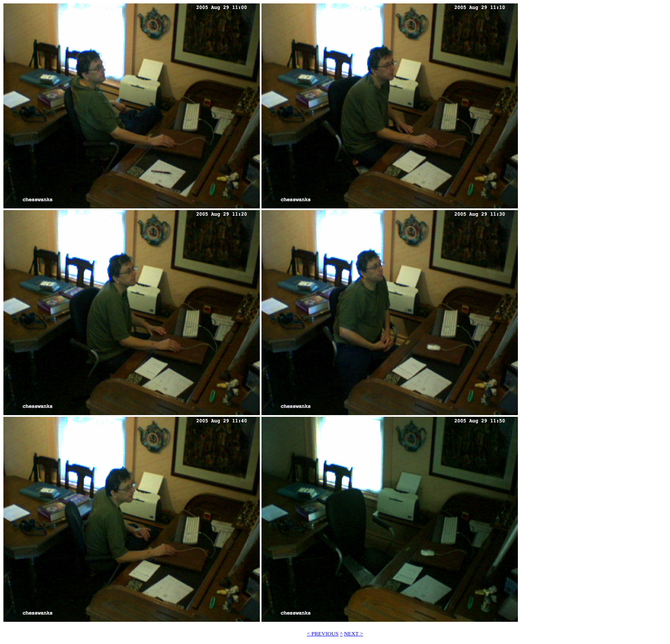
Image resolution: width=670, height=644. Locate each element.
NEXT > (354, 634)
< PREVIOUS (323, 634)
